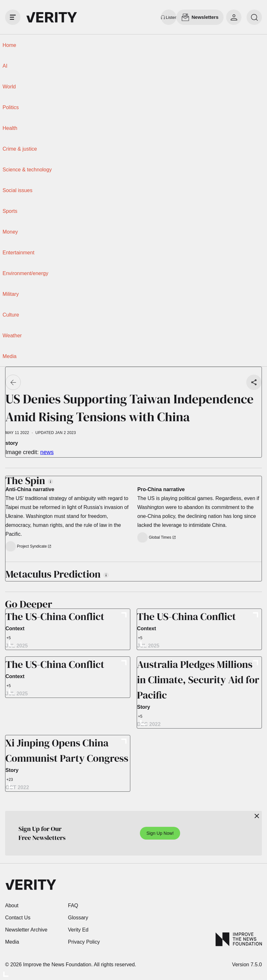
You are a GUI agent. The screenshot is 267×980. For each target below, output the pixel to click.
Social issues (17, 190)
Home (9, 45)
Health (10, 128)
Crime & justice (20, 149)
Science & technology (27, 170)
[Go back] (13, 382)
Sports (10, 211)
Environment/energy (25, 273)
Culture (11, 315)
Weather (12, 336)
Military (11, 294)
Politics (11, 107)
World (9, 87)
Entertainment (19, 253)
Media (10, 356)
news (47, 452)
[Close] (257, 816)
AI (5, 66)
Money (10, 232)
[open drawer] (13, 17)
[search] (254, 17)
